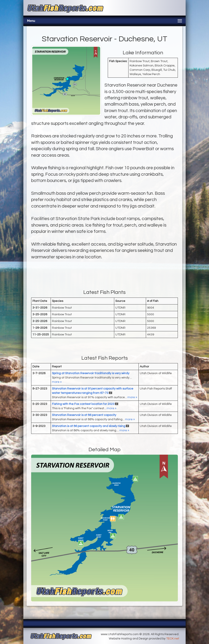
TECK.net (173, 639)
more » (57, 382)
